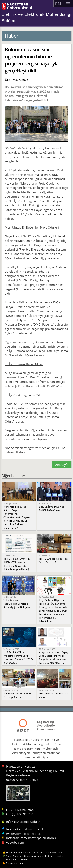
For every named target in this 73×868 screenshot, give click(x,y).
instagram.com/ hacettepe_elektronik (31, 838)
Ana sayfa (62, 465)
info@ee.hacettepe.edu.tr (23, 822)
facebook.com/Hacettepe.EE (25, 829)
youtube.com (15, 842)
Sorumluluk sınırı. (16, 863)
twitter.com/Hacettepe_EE (23, 834)
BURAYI (61, 448)
